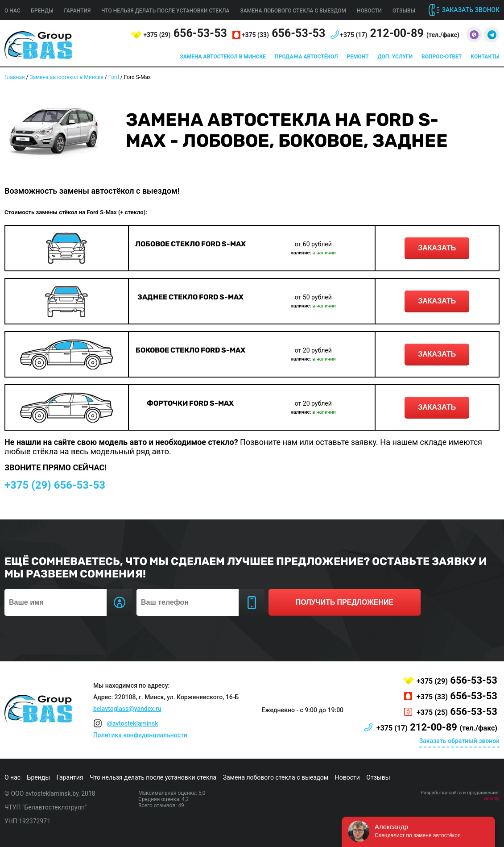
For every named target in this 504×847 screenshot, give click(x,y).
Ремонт (358, 57)
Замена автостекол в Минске (223, 57)
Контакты (485, 57)
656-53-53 (185, 33)
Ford (114, 77)
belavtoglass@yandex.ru (127, 709)
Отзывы (404, 11)
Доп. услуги (395, 57)
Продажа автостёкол (306, 57)
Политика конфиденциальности (140, 735)
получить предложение (345, 602)
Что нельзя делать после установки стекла (165, 11)
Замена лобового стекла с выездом (293, 11)
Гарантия (78, 11)
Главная (15, 77)
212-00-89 (400, 33)
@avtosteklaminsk (132, 723)
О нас (12, 11)
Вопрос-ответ (442, 57)
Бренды (42, 11)
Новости (369, 11)
